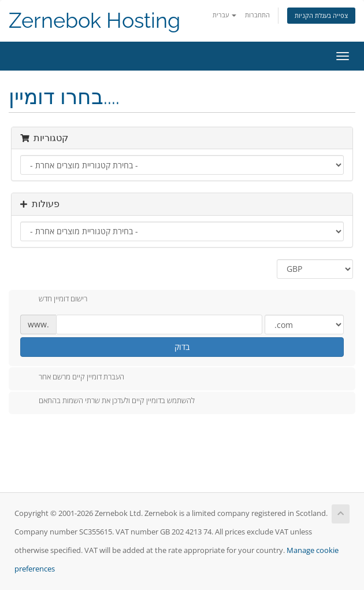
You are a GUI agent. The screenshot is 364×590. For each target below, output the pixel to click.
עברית (224, 15)
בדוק (182, 347)
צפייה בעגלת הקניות (321, 15)
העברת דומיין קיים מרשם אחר (72, 378)
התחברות (257, 15)
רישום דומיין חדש (54, 300)
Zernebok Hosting (94, 21)
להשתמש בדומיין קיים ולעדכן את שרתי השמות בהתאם (107, 401)
